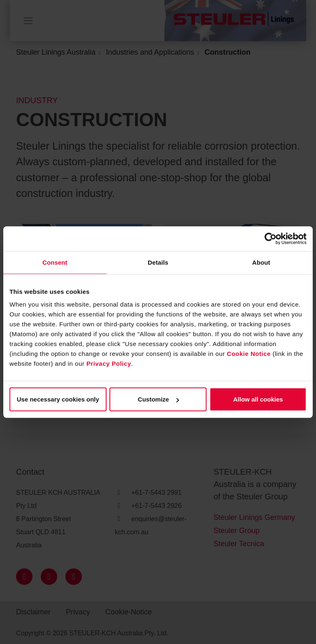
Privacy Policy (109, 364)
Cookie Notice (249, 354)
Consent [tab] (55, 262)
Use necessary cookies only (58, 399)
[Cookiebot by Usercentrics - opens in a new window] (271, 238)
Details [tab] (158, 262)
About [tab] (261, 262)
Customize (158, 399)
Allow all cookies (258, 399)
